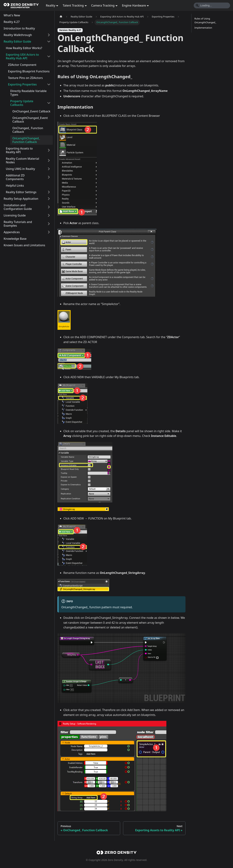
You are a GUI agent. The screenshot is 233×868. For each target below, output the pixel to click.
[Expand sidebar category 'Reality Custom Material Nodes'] (49, 160)
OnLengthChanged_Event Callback (30, 120)
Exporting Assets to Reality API (19, 150)
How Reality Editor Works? (24, 48)
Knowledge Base (15, 239)
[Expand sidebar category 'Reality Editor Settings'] (49, 192)
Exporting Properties (22, 84)
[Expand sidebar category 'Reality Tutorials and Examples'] (49, 224)
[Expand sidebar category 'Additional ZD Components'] (49, 177)
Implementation (203, 28)
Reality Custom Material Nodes (22, 160)
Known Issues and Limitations (24, 245)
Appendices (12, 232)
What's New (12, 15)
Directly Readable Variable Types (28, 93)
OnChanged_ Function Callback (28, 130)
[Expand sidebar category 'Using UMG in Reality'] (49, 169)
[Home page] (61, 17)
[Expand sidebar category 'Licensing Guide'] (49, 215)
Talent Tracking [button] (73, 5)
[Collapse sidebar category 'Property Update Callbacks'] (49, 103)
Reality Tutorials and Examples (18, 224)
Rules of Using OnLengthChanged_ (205, 20)
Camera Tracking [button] (103, 5)
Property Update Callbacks (22, 103)
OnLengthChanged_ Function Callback (26, 140)
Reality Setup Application (21, 199)
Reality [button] (51, 5)
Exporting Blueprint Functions (29, 71)
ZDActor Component (22, 65)
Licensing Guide (15, 215)
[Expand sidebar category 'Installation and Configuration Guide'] (49, 207)
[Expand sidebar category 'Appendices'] (49, 232)
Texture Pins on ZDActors (25, 78)
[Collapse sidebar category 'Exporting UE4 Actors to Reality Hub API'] (49, 56)
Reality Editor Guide (17, 41)
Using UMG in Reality (20, 169)
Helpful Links (15, 186)
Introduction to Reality (19, 28)
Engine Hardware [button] (134, 5)
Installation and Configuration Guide (18, 207)
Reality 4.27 (12, 22)
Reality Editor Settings (21, 192)
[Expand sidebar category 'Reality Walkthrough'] (49, 35)
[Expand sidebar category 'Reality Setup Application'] (49, 199)
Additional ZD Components (15, 177)
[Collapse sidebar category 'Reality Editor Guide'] (49, 41)
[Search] (212, 5)
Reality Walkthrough (18, 35)
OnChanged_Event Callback (31, 111)
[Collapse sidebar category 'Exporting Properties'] (49, 84)
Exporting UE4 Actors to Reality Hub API (22, 56)
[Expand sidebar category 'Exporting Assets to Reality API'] (49, 150)
